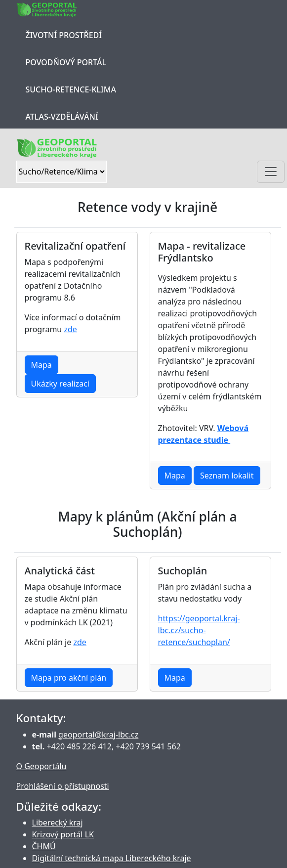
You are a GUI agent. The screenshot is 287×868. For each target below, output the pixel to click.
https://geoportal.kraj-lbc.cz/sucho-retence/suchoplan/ (199, 630)
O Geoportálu (41, 766)
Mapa (41, 365)
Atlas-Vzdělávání (62, 117)
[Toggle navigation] (271, 172)
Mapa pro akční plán (69, 678)
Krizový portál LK (63, 834)
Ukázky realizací (60, 384)
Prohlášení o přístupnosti (63, 786)
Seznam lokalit (227, 476)
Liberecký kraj (58, 823)
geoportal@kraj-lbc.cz (98, 735)
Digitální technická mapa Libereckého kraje (112, 858)
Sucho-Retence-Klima (71, 89)
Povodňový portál (66, 62)
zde (70, 329)
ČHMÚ (44, 846)
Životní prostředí (64, 35)
